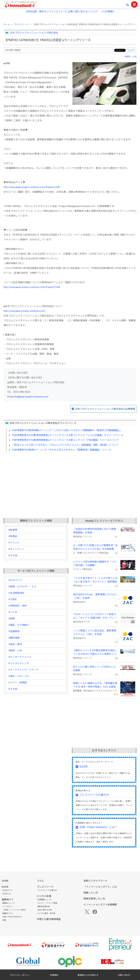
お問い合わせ (124, 975)
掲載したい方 (91, 893)
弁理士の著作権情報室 (49, 919)
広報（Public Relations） (13, 917)
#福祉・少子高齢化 (19, 625)
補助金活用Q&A (44, 906)
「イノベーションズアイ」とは (100, 887)
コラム (40, 881)
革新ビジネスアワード (95, 881)
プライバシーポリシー (20, 975)
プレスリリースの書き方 (94, 795)
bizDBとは (7, 894)
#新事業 (13, 530)
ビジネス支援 (44, 896)
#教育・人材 (130, 57)
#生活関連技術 (16, 593)
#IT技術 (13, 599)
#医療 (12, 619)
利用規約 (54, 975)
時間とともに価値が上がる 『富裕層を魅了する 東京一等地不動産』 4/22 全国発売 (95, 685)
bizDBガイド (7, 890)
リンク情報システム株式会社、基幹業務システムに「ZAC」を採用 (95, 632)
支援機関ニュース (44, 900)
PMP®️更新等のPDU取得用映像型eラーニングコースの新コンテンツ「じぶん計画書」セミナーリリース (68, 435)
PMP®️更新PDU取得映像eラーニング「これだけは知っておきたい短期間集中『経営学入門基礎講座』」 (67, 430)
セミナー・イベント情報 (47, 903)
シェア (131, 50)
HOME (5, 881)
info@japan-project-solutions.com (31, 397)
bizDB (84, 766)
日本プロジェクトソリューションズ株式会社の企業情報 (105, 409)
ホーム (7, 24)
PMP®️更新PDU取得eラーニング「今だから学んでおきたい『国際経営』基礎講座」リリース (62, 450)
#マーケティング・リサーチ (23, 670)
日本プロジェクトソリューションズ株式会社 (34, 33)
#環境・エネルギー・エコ (22, 587)
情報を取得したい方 (94, 899)
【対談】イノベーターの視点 (14, 910)
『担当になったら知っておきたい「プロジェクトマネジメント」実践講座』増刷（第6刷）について (65, 445)
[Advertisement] (70, 480)
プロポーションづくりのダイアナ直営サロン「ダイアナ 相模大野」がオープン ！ (95, 616)
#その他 (13, 555)
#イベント (14, 543)
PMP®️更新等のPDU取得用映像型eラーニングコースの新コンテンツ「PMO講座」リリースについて (65, 440)
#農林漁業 (14, 638)
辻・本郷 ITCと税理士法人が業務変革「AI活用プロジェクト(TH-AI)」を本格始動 (95, 547)
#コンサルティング (19, 663)
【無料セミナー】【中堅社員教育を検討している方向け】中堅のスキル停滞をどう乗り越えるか (95, 652)
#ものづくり (15, 580)
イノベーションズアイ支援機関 (100, 905)
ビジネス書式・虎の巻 (46, 913)
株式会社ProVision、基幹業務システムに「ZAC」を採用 (95, 596)
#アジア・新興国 (17, 683)
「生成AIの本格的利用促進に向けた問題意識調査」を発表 (95, 531)
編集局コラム (8, 913)
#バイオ (13, 612)
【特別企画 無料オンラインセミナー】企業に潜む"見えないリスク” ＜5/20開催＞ (70, 12)
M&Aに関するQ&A (45, 910)
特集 (4, 920)
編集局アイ (8, 900)
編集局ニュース (9, 903)
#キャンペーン (16, 549)
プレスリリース (21, 24)
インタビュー (8, 906)
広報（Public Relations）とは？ (98, 827)
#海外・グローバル (19, 676)
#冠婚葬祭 (14, 631)
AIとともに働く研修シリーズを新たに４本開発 (94, 669)
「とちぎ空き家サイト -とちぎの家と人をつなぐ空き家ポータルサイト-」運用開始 (95, 580)
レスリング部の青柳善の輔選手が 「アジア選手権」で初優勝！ (95, 564)
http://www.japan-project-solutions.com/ (25, 311)
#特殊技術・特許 (18, 606)
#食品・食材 (15, 644)
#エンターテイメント (20, 657)
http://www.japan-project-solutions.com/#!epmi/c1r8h (32, 187)
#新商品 (13, 536)
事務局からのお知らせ (88, 975)
